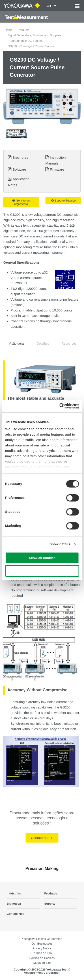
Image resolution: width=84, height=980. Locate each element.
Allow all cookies (42, 558)
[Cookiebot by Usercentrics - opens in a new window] (60, 406)
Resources (69, 344)
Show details (60, 544)
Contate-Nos (15, 914)
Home (9, 30)
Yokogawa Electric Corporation (42, 939)
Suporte (50, 904)
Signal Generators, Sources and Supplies (34, 35)
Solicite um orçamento (21, 202)
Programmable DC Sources (25, 41)
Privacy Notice (42, 948)
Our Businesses (42, 944)
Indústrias (14, 893)
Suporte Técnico (64, 201)
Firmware (57, 169)
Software (19, 169)
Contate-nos (42, 838)
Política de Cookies (42, 958)
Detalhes (43, 344)
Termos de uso (42, 953)
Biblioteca (14, 904)
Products (23, 30)
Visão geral (17, 344)
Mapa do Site (42, 963)
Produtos (51, 893)
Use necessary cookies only (42, 571)
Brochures (20, 157)
